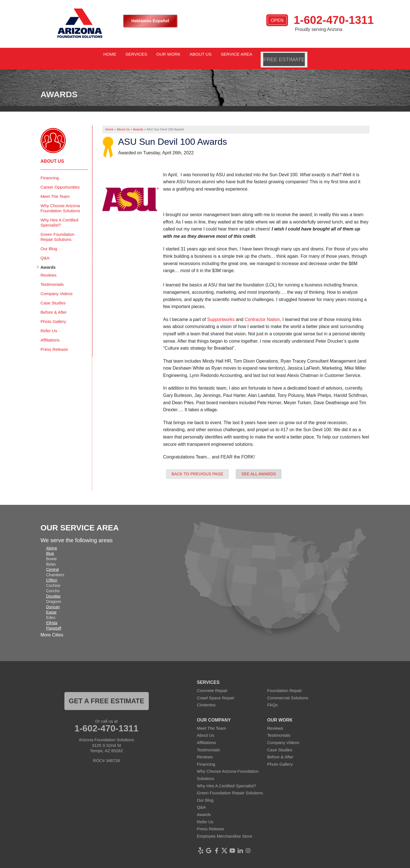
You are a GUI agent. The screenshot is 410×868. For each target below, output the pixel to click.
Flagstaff (54, 621)
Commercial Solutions (288, 691)
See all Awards (258, 467)
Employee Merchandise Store (225, 829)
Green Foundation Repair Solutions (58, 230)
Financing (50, 171)
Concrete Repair (212, 684)
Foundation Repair (284, 684)
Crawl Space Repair (216, 691)
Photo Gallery (53, 314)
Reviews (49, 268)
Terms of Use (247, 864)
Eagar (51, 605)
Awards (48, 260)
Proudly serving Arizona (319, 29)
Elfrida (52, 616)
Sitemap (271, 864)
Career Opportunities (60, 180)
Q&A (45, 251)
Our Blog (49, 242)
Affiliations (50, 333)
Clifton (52, 573)
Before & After (54, 305)
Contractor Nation (262, 312)
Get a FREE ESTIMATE (106, 694)
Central (52, 563)
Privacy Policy (218, 864)
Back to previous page (197, 467)
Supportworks (221, 312)
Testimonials (52, 277)
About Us (52, 154)
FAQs (272, 698)
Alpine (52, 541)
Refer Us (49, 324)
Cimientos (206, 698)
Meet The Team (55, 189)
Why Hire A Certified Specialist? (59, 215)
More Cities (52, 628)
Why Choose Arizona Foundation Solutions (60, 201)
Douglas (53, 589)
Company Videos (57, 287)
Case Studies (53, 296)
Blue (50, 547)
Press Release (54, 342)
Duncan (53, 600)
